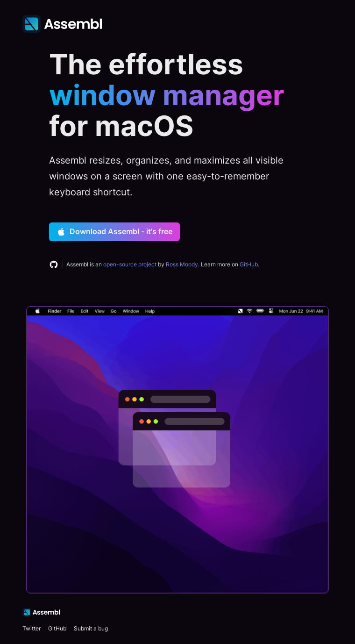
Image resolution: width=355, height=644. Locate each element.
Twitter (32, 628)
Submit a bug (91, 628)
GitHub (57, 628)
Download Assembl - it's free (114, 232)
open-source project (130, 264)
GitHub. (249, 264)
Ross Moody (182, 264)
